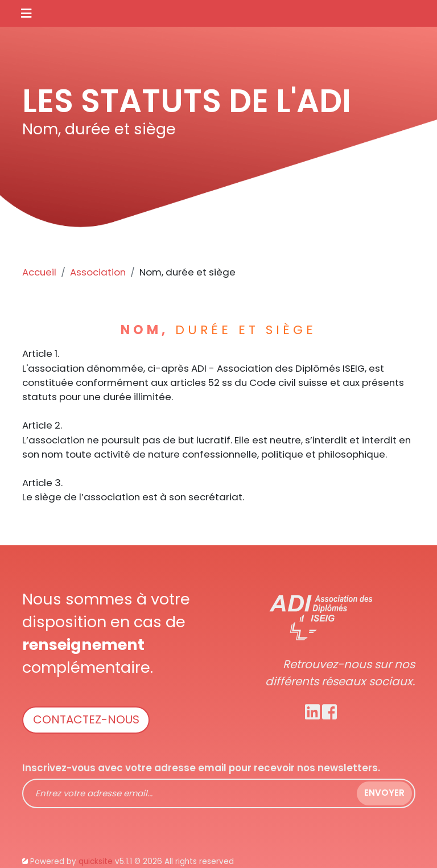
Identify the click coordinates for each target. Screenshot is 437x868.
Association (98, 272)
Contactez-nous (86, 719)
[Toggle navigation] (26, 13)
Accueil (39, 272)
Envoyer (384, 793)
